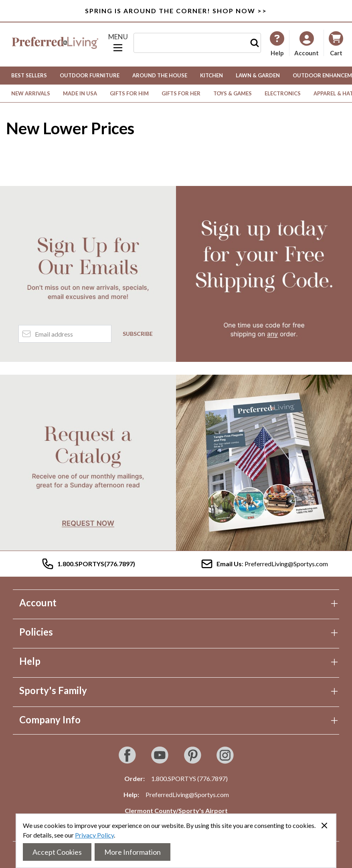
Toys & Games (233, 93)
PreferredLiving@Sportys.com (187, 794)
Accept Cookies (57, 852)
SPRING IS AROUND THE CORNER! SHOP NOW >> (176, 11)
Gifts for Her (181, 93)
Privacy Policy (94, 835)
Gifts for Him (129, 93)
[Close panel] (324, 826)
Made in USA (80, 93)
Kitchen (211, 75)
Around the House (160, 75)
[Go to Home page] (55, 43)
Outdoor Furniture (90, 75)
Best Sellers (29, 75)
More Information (133, 852)
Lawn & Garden (258, 75)
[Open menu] (118, 43)
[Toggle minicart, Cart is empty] (336, 43)
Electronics (283, 93)
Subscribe (138, 334)
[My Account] (277, 44)
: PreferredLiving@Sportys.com (264, 564)
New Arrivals (31, 93)
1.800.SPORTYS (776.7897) (189, 778)
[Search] (255, 43)
